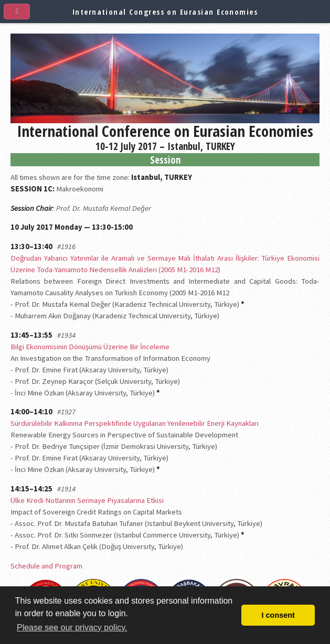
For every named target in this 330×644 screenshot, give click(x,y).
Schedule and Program (46, 566)
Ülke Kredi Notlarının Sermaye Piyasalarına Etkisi (87, 500)
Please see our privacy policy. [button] (72, 627)
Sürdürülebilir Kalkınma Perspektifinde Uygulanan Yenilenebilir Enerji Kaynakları (135, 423)
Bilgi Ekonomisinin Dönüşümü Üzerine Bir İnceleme (90, 347)
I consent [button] (278, 615)
